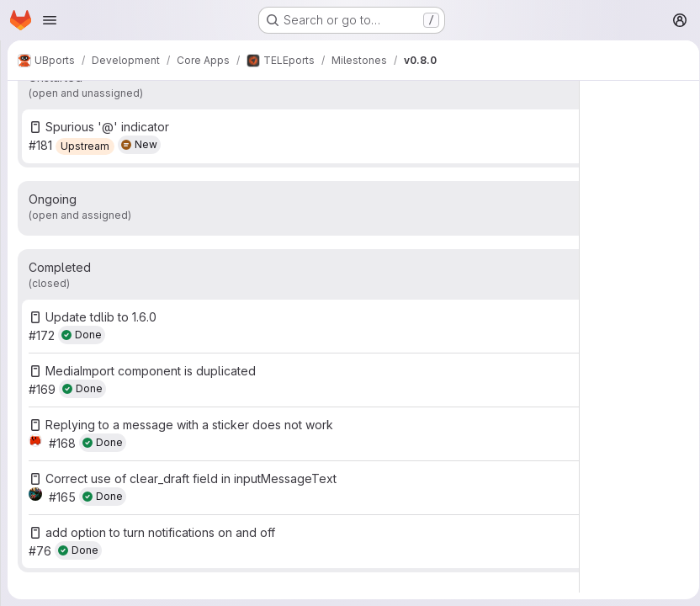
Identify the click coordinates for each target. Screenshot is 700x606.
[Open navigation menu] (50, 20)
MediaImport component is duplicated (151, 371)
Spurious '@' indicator (107, 127)
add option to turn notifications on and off (160, 532)
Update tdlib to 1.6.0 (101, 317)
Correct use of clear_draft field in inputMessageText (191, 478)
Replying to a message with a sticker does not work (189, 425)
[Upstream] (85, 146)
